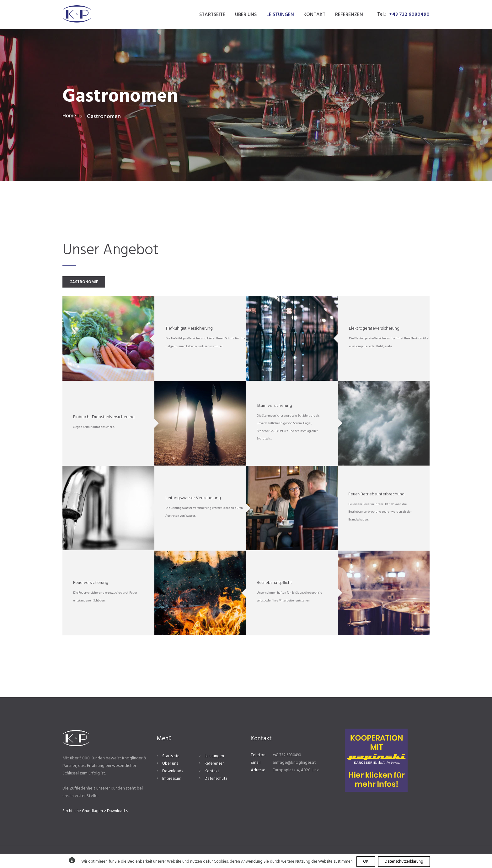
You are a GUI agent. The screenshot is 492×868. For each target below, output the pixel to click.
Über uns (170, 765)
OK (366, 862)
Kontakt (212, 772)
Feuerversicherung (91, 584)
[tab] (90, 282)
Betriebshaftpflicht (274, 584)
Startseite (172, 757)
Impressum (172, 780)
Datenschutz (217, 780)
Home (70, 117)
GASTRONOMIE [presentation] (90, 283)
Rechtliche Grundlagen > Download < (98, 812)
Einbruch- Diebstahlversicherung (104, 418)
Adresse (258, 771)
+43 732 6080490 (409, 14)
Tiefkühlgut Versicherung (189, 329)
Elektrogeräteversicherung (374, 329)
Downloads (173, 772)
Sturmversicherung (274, 406)
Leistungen (215, 757)
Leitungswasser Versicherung (193, 499)
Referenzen (216, 765)
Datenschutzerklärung (404, 862)
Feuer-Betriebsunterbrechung (376, 495)
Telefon (258, 756)
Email (256, 764)
